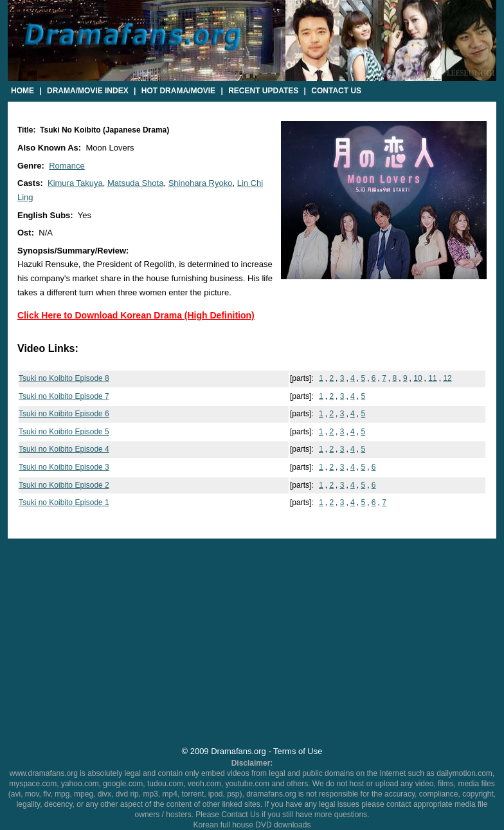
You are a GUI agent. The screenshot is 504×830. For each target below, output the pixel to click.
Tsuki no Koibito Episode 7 (64, 396)
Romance (67, 166)
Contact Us (336, 91)
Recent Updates (263, 91)
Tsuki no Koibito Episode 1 (64, 503)
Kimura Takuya (75, 183)
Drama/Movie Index (88, 91)
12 (447, 378)
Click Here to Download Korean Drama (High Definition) (136, 315)
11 (432, 378)
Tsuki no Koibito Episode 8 (64, 378)
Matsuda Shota (135, 183)
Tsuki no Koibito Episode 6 (64, 414)
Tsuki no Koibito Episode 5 (64, 432)
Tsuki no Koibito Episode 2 (64, 485)
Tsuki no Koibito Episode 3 (64, 467)
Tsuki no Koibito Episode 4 (64, 449)
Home (22, 91)
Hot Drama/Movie (178, 91)
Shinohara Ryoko (201, 183)
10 (418, 378)
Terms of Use (298, 751)
